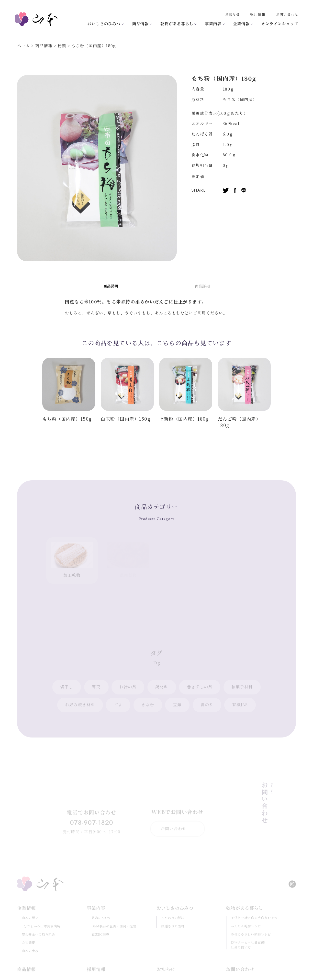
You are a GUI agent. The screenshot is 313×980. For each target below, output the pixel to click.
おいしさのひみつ (104, 24)
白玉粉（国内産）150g (126, 419)
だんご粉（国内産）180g (239, 422)
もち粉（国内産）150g (67, 419)
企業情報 (241, 24)
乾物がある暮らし (177, 24)
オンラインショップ (280, 24)
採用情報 (258, 14)
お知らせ (232, 14)
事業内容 (213, 24)
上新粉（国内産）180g (184, 419)
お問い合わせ (287, 14)
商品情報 (140, 24)
